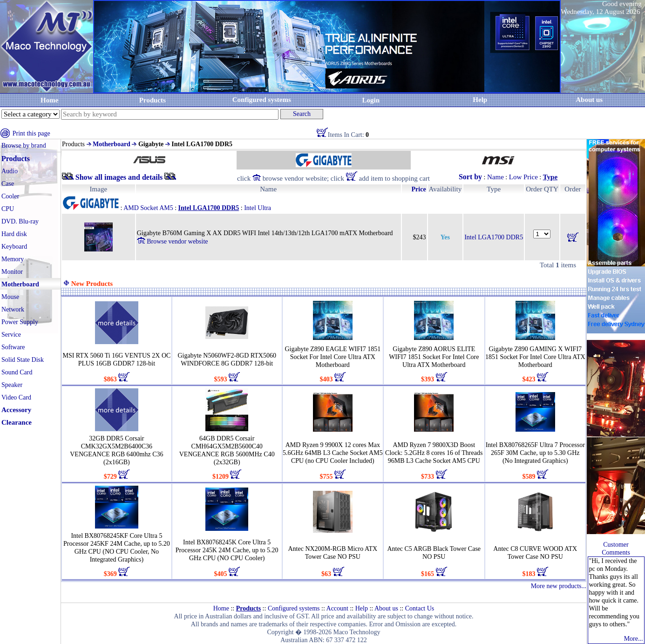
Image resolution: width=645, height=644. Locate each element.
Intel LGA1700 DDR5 (494, 237)
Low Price (523, 177)
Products (153, 100)
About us (386, 608)
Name (496, 177)
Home (49, 100)
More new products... (559, 586)
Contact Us (420, 608)
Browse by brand (24, 146)
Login (371, 100)
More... (634, 639)
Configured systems (262, 100)
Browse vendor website (173, 241)
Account (337, 608)
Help (480, 100)
